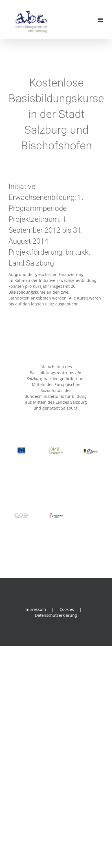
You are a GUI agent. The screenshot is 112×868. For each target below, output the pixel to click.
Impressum (35, 609)
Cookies (67, 609)
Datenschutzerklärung (56, 615)
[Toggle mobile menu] (101, 20)
